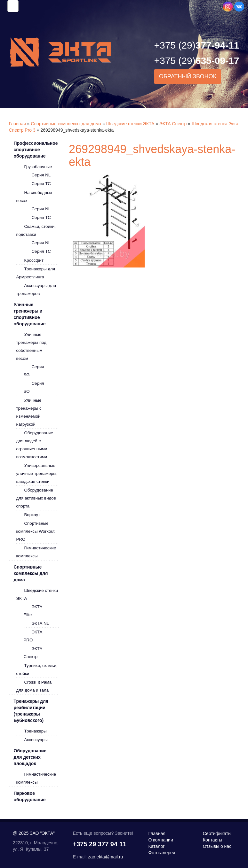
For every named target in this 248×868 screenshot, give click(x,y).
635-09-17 (196, 61)
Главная (17, 124)
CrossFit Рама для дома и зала (34, 686)
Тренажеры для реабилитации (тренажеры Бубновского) (31, 711)
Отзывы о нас (217, 846)
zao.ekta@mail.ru (105, 857)
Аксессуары (36, 740)
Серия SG (34, 371)
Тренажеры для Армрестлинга (36, 273)
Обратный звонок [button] (188, 76)
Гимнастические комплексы (36, 552)
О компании (161, 840)
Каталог (157, 846)
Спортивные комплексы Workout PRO (36, 531)
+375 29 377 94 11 (100, 844)
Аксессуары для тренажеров (36, 290)
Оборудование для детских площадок (30, 757)
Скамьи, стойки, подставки (36, 230)
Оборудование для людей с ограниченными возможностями (35, 445)
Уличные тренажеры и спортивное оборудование (30, 314)
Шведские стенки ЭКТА (130, 124)
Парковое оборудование (30, 796)
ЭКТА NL (40, 623)
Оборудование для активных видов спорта (36, 498)
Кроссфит (34, 260)
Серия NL (41, 175)
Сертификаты (217, 833)
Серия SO (34, 387)
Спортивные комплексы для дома (66, 124)
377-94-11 (196, 45)
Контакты (212, 840)
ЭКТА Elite (33, 611)
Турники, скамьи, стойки (37, 670)
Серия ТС (41, 184)
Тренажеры (36, 731)
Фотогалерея (162, 853)
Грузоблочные (38, 167)
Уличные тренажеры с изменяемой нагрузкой (29, 412)
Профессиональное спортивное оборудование (36, 150)
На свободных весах (34, 197)
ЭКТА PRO (33, 636)
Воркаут (32, 515)
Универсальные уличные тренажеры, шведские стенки (37, 473)
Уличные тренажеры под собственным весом (32, 346)
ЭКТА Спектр (173, 124)
